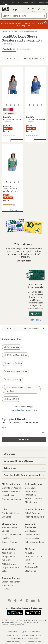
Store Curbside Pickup (35, 498)
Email (4, 428)
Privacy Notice (13, 635)
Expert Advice (24, 49)
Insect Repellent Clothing (15, 371)
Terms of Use (12, 632)
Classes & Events (33, 535)
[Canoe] (12, 109)
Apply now (35, 314)
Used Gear (7, 538)
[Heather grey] (4, 109)
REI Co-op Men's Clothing (15, 355)
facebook (21, 601)
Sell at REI (6, 560)
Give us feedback (18, 410)
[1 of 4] (6, 105)
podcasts (39, 601)
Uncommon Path (33, 538)
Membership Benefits (12, 499)
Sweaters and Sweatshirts (28, 31)
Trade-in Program (10, 542)
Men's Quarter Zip (12, 380)
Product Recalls (13, 642)
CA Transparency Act (32, 642)
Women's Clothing (13, 363)
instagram (9, 601)
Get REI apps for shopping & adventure (24, 608)
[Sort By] (34, 59)
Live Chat (6, 589)
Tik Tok (15, 601)
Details (36, 422)
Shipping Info (31, 502)
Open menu (44, 9)
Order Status (31, 488)
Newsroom (30, 563)
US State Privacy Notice (32, 635)
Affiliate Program (9, 564)
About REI (30, 553)
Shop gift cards (24, 261)
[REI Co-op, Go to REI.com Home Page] (5, 9)
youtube (33, 601)
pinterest (27, 601)
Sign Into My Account (12, 488)
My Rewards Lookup (11, 492)
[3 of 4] (15, 105)
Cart (38, 9)
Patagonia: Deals (12, 347)
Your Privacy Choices (31, 632)
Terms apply (24, 257)
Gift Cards (6, 517)
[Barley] (8, 109)
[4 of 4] (19, 105)
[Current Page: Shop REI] (6, 2)
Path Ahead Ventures (34, 542)
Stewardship (31, 571)
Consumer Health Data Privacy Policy (24, 639)
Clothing (14, 31)
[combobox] (24, 16)
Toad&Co (5, 31)
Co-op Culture (8, 556)
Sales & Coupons (33, 513)
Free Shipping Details (34, 517)
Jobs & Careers (9, 553)
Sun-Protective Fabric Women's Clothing (18, 389)
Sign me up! (24, 439)
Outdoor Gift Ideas (10, 513)
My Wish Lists (8, 495)
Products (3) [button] (9, 49)
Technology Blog (33, 567)
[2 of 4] (10, 105)
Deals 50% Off (11, 399)
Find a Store (7, 585)
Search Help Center (11, 582)
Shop (14, 9)
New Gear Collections (12, 535)
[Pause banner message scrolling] (45, 23)
